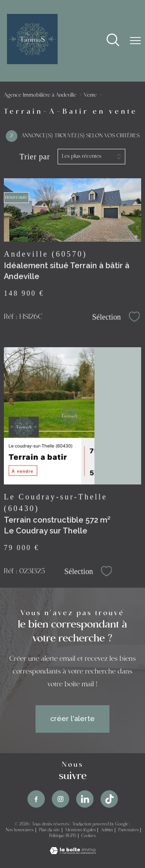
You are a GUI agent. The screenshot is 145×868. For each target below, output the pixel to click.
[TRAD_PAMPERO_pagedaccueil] (32, 62)
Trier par (35, 157)
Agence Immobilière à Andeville (40, 95)
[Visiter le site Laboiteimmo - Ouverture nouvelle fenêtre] (73, 852)
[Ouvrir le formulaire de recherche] (113, 41)
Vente (90, 95)
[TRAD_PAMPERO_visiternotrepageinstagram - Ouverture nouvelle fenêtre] (61, 799)
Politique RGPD (63, 836)
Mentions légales (81, 830)
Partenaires (129, 830)
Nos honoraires (20, 830)
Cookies (89, 836)
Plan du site (49, 830)
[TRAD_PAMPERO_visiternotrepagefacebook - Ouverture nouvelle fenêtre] (36, 799)
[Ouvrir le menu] (135, 41)
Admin (107, 830)
